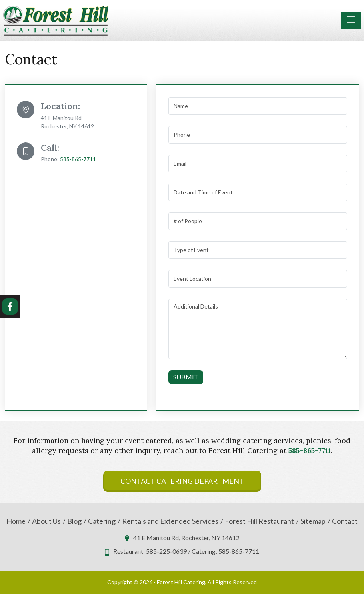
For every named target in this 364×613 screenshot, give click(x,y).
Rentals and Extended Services (170, 521)
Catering (102, 521)
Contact (345, 521)
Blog (74, 521)
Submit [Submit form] (186, 377)
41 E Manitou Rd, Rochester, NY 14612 (186, 538)
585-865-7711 (78, 159)
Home (16, 521)
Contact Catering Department (182, 481)
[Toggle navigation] (351, 20)
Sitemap (313, 521)
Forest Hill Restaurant (259, 521)
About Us (46, 521)
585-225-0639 (166, 551)
